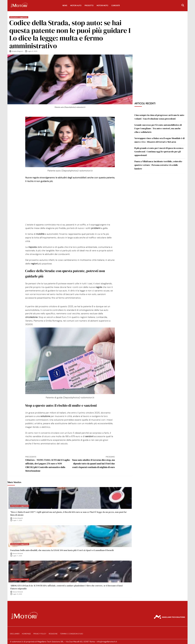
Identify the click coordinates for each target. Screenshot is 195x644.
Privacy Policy (40, 634)
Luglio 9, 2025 (32, 51)
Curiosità (116, 6)
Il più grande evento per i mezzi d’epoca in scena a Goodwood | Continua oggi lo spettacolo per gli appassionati (159, 152)
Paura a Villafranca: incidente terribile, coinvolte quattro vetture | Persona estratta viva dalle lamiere (158, 165)
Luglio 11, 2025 (17, 520)
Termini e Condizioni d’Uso (72, 634)
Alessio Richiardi (18, 554)
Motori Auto (76, 6)
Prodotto (89, 6)
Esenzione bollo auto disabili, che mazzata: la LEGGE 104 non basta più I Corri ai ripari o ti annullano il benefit (62, 550)
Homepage (26, 634)
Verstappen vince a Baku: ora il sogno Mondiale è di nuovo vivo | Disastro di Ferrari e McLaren (159, 140)
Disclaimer (15, 634)
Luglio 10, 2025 (17, 594)
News (65, 6)
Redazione (53, 634)
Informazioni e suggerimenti (19, 17)
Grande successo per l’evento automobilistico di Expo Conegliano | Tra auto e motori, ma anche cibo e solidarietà (158, 129)
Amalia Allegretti (18, 51)
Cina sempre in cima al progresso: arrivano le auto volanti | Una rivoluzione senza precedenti (159, 117)
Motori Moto (102, 6)
